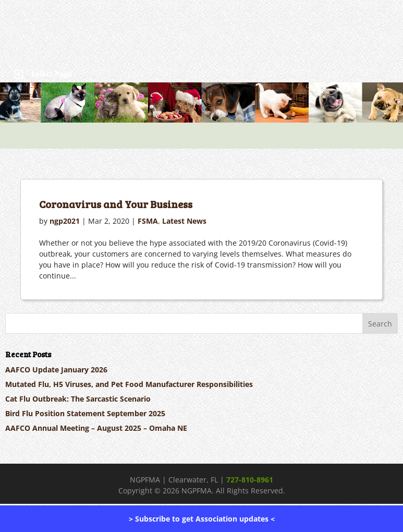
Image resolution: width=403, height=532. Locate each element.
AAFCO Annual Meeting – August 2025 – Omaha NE (96, 428)
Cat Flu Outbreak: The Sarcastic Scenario (78, 399)
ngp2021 (65, 221)
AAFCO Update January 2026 (56, 370)
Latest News (184, 221)
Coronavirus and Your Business (116, 204)
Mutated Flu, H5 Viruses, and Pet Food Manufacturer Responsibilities (129, 384)
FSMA (148, 221)
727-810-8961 (250, 480)
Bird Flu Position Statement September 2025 (85, 413)
